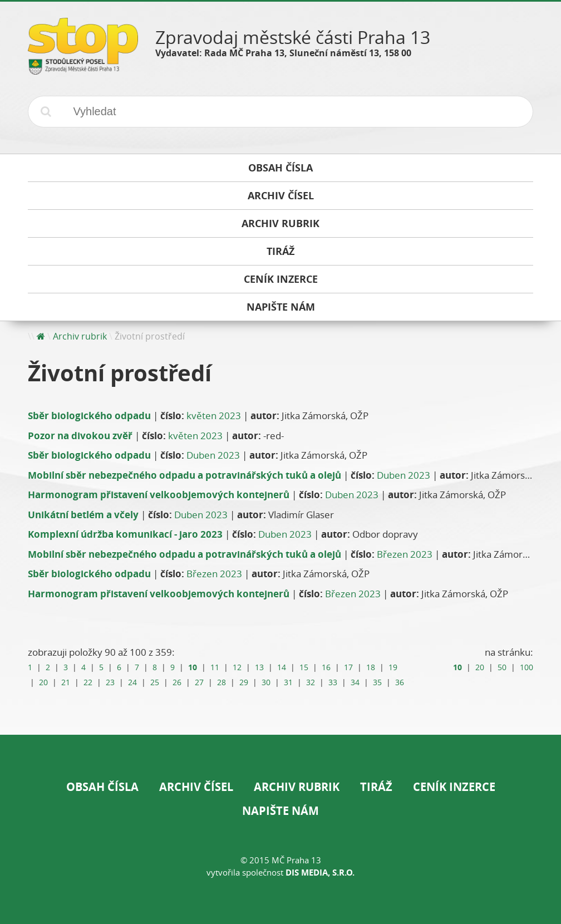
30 (266, 682)
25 (155, 682)
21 (66, 682)
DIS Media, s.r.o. (320, 873)
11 (215, 667)
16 (326, 667)
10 (193, 667)
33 (333, 682)
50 (502, 667)
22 (88, 682)
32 (311, 682)
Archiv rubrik (80, 336)
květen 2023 (214, 416)
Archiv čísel (196, 787)
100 (526, 667)
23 (110, 682)
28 (222, 682)
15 (304, 667)
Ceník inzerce (454, 787)
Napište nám (280, 811)
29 (244, 682)
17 (348, 667)
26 (177, 682)
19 (393, 667)
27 (199, 682)
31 (288, 682)
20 (43, 682)
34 (355, 682)
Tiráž (376, 787)
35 (377, 682)
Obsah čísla (102, 787)
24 (132, 682)
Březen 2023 (405, 554)
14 (282, 667)
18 (371, 667)
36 (400, 682)
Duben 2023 (213, 455)
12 (237, 667)
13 (259, 667)
